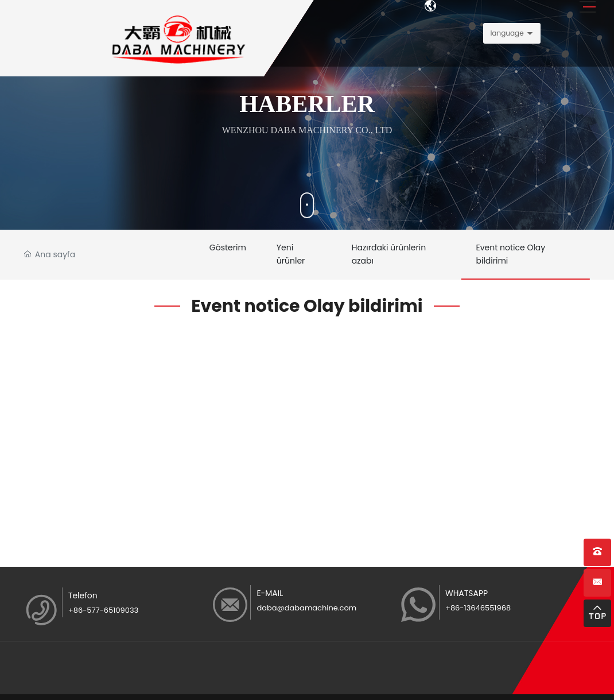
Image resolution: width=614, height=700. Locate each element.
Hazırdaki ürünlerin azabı (397, 256)
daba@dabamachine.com (306, 611)
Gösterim (230, 248)
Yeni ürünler (298, 256)
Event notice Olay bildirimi (517, 256)
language (507, 33)
